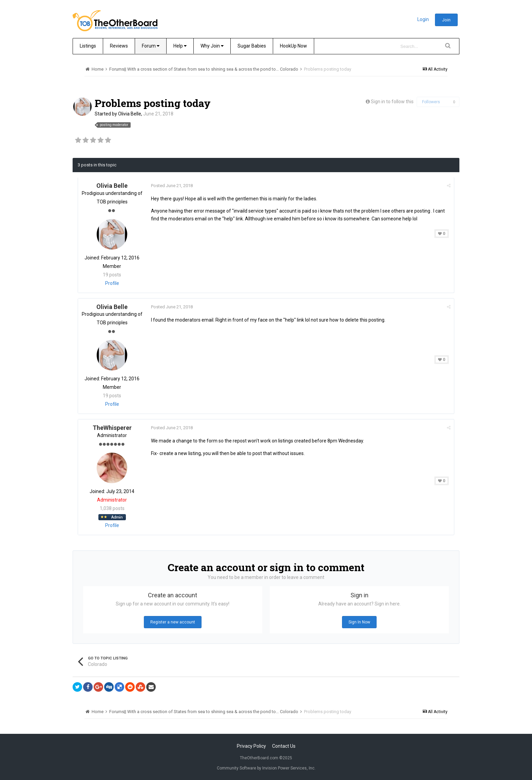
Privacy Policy (251, 746)
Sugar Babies (252, 46)
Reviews (119, 46)
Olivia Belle (130, 114)
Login (423, 19)
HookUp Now (293, 46)
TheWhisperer (112, 428)
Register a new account (173, 622)
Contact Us (284, 746)
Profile (112, 283)
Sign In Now (359, 622)
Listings (88, 46)
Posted (172, 186)
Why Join (212, 46)
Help (180, 46)
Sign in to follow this (392, 102)
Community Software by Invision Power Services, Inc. (266, 768)
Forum (151, 46)
